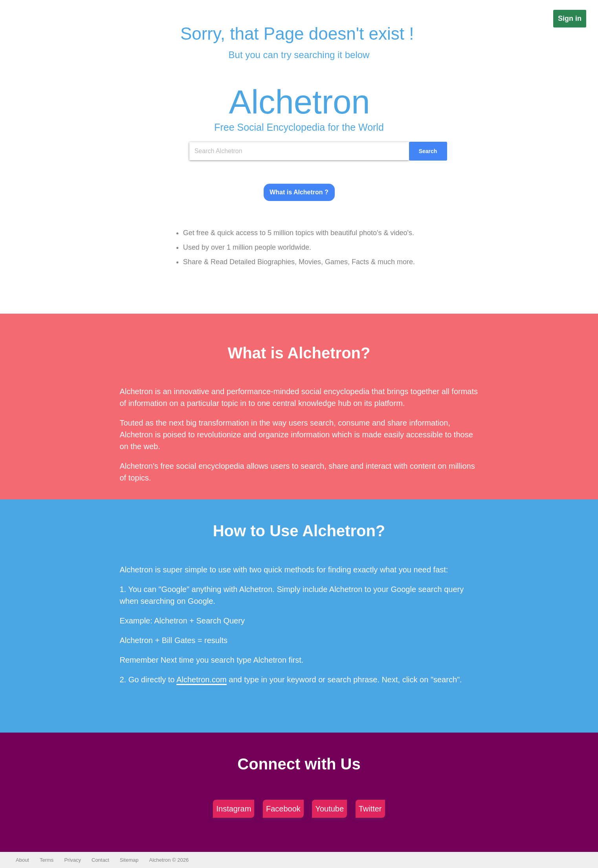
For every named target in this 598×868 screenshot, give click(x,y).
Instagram (234, 809)
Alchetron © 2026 (169, 860)
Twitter (370, 809)
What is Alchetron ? (299, 192)
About (22, 860)
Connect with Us (299, 764)
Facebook (283, 809)
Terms (47, 860)
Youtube (329, 809)
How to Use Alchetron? (299, 531)
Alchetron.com (202, 680)
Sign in (570, 18)
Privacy (72, 860)
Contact (100, 860)
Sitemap (129, 860)
